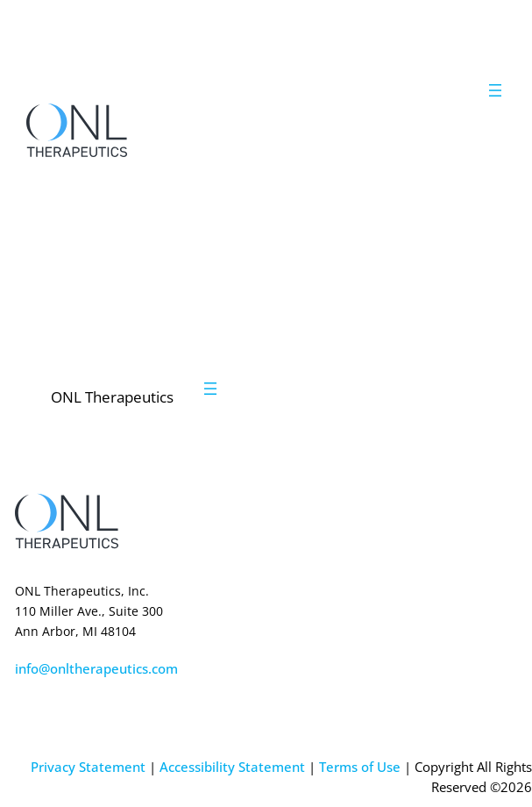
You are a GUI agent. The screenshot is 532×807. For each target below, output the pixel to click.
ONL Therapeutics (112, 397)
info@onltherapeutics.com (96, 668)
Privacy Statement (88, 767)
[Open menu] (495, 90)
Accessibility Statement (232, 767)
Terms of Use (360, 767)
